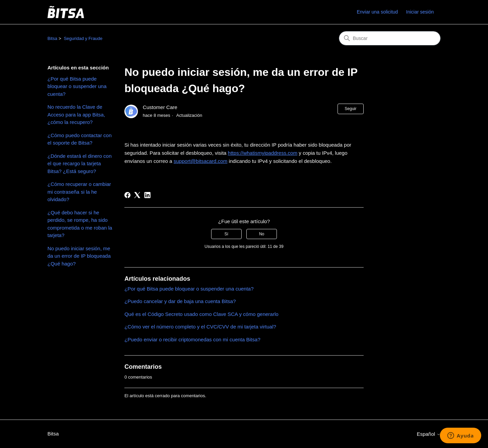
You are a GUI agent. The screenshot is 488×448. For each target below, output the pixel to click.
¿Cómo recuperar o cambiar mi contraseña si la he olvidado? (79, 192)
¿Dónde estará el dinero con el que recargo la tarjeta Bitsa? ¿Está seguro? (79, 164)
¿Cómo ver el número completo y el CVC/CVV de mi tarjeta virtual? (200, 327)
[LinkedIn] (147, 195)
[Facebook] (127, 195)
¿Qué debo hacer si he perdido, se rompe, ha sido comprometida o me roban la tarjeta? (80, 224)
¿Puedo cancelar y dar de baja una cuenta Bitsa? (180, 301)
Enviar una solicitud (377, 12)
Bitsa (52, 38)
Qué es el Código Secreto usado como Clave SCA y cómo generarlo (201, 314)
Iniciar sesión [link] (420, 12)
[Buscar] (390, 38)
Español (429, 434)
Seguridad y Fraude (83, 38)
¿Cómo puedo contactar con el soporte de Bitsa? (79, 139)
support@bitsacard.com (200, 161)
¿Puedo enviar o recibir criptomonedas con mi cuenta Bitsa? (192, 339)
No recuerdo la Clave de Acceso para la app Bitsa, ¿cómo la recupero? (76, 114)
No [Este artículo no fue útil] (261, 234)
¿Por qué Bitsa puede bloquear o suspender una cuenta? (77, 86)
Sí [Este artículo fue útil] (226, 234)
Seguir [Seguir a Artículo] (351, 109)
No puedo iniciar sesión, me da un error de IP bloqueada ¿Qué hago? (79, 256)
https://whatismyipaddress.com (262, 153)
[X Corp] (137, 195)
